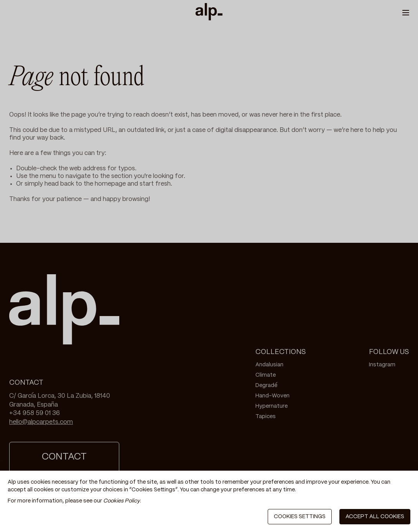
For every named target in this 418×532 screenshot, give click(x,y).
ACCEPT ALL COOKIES (375, 517)
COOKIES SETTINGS (300, 517)
